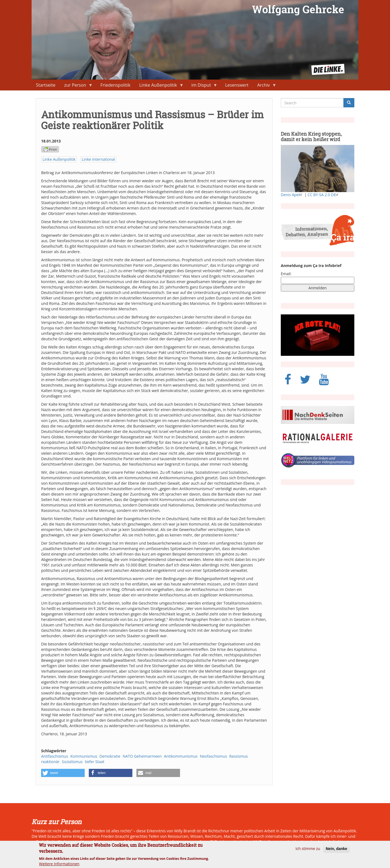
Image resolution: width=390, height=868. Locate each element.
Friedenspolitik (115, 85)
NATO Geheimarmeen (142, 756)
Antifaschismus (55, 756)
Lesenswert (237, 85)
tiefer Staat (95, 762)
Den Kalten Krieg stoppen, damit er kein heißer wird (311, 136)
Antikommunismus (181, 756)
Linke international (98, 159)
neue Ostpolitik (203, 842)
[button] (63, 773)
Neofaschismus (214, 756)
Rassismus (239, 756)
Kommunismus (84, 756)
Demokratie (110, 756)
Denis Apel (292, 195)
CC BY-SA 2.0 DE (324, 195)
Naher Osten (170, 842)
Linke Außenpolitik (159, 86)
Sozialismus (72, 762)
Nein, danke (336, 851)
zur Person (76, 86)
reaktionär (50, 762)
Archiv (265, 86)
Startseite (46, 85)
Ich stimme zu (308, 851)
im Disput (202, 86)
